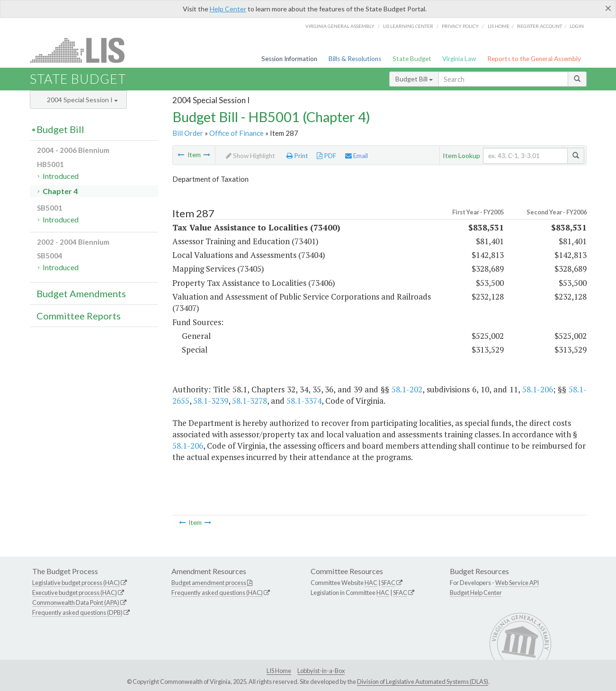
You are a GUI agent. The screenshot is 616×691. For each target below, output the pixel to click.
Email (357, 156)
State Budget (412, 59)
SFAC (388, 583)
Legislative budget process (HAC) (76, 583)
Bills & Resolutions (355, 59)
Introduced (61, 176)
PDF (326, 156)
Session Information (289, 59)
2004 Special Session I (82, 100)
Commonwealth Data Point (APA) (76, 602)
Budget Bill (414, 79)
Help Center (228, 9)
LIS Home (279, 671)
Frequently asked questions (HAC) (217, 593)
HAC (371, 583)
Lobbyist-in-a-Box (321, 671)
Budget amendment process (209, 583)
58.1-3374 (304, 401)
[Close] (608, 8)
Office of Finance (237, 133)
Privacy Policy (460, 26)
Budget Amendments (81, 293)
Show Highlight (250, 156)
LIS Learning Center (408, 26)
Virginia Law (459, 59)
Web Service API (517, 583)
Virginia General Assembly (340, 26)
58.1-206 (538, 389)
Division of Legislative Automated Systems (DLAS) (423, 682)
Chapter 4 (60, 191)
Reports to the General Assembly (534, 59)
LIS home (499, 26)
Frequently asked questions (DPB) (77, 612)
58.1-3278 (250, 401)
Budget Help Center (476, 593)
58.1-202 (407, 389)
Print (297, 156)
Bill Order (188, 133)
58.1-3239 (211, 401)
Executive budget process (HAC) (75, 593)
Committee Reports (79, 316)
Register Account (540, 26)
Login (577, 26)
